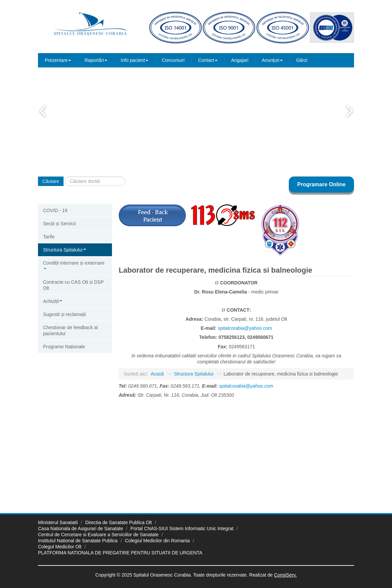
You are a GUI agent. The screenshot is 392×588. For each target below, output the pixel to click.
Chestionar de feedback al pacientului (70, 330)
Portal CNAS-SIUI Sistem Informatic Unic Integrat (182, 528)
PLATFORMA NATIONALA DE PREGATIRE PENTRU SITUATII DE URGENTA (120, 553)
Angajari (240, 60)
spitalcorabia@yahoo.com (245, 328)
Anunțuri (272, 60)
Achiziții (53, 301)
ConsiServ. (285, 575)
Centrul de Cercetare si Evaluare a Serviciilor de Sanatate (98, 535)
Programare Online (321, 184)
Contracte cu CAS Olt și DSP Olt (73, 285)
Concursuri (173, 60)
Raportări (96, 60)
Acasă (157, 374)
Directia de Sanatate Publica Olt (118, 522)
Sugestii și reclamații (65, 314)
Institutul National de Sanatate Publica (78, 541)
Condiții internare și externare (74, 265)
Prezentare (58, 60)
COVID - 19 (55, 210)
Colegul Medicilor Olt (60, 547)
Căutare (51, 181)
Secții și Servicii (59, 224)
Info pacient (134, 60)
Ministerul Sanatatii (58, 522)
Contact (208, 60)
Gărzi (302, 60)
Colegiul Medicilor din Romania (158, 541)
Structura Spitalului (65, 250)
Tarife (49, 237)
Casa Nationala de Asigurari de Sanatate (81, 528)
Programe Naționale (64, 347)
